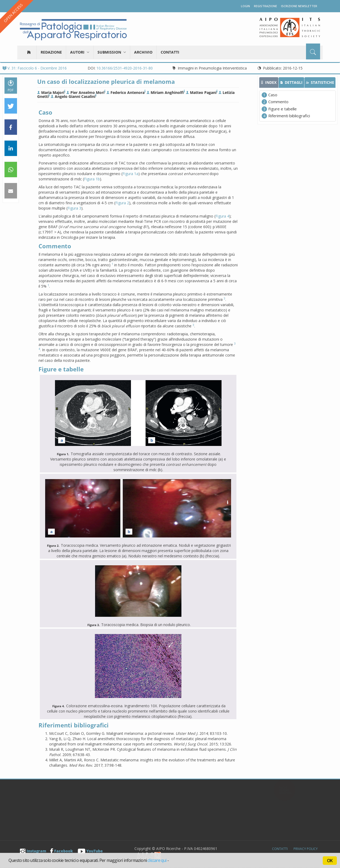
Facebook (61, 851)
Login (245, 6)
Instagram (33, 851)
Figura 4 (222, 216)
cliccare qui (157, 860)
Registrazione (265, 6)
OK (330, 861)
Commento (278, 102)
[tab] (269, 83)
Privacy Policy (306, 849)
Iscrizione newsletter (299, 6)
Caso (273, 95)
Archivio (143, 52)
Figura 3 (74, 208)
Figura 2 (122, 203)
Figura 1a (130, 174)
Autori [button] (80, 52)
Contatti (170, 52)
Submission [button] (112, 52)
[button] (11, 106)
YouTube (90, 851)
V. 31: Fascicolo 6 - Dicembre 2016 (35, 68)
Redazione (51, 52)
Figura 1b (92, 179)
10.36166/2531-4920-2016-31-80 (125, 68)
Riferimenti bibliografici (289, 116)
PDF (11, 86)
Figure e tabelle (282, 109)
